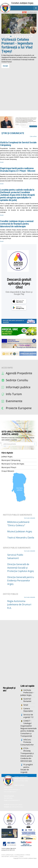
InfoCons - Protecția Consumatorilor (27, 742)
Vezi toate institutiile (30, 518)
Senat (26, 705)
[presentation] (3, 33)
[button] (6, 36)
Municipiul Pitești (9, 467)
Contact (21, 856)
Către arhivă (33, 136)
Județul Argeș (7, 457)
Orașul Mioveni (8, 471)
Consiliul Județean (20, 855)
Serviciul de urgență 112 (28, 716)
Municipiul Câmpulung (11, 460)
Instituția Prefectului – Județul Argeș (27, 693)
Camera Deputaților (28, 710)
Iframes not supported (19, 653)
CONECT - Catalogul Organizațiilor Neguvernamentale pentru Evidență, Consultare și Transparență (28, 728)
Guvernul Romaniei (27, 700)
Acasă (3, 855)
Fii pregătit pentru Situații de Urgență (27, 768)
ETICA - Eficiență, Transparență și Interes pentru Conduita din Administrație (27, 755)
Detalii (5, 104)
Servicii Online (14, 856)
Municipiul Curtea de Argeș (13, 464)
